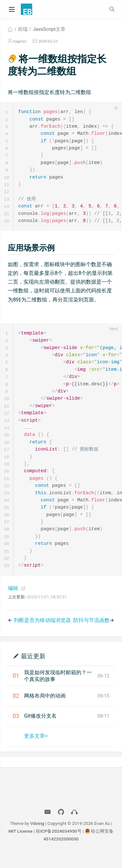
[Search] (113, 9)
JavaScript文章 (49, 29)
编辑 (13, 600)
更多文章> (36, 748)
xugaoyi (20, 41)
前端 (23, 29)
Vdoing (37, 836)
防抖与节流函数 (91, 633)
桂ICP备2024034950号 (59, 843)
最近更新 (33, 668)
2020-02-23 (48, 41)
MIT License (20, 843)
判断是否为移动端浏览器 (42, 633)
